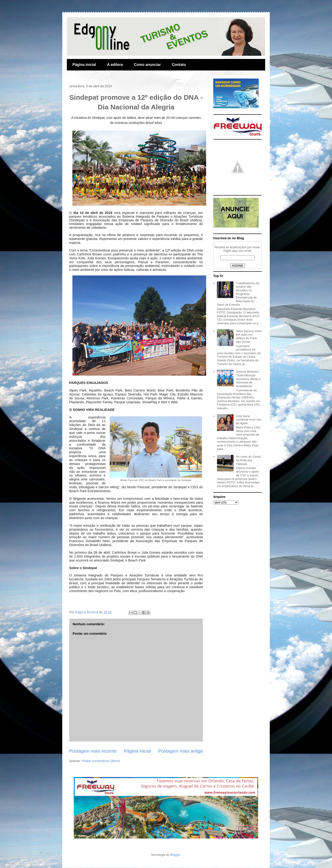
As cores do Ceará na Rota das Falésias (248, 460)
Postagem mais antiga (181, 751)
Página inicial (84, 65)
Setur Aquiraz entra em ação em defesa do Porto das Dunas (249, 336)
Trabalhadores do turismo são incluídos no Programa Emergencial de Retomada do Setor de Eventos (238, 294)
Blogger (175, 855)
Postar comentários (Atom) (101, 761)
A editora (115, 65)
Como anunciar (147, 65)
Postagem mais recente (93, 751)
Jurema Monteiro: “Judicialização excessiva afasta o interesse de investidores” (248, 379)
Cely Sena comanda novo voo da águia (249, 420)
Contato (179, 65)
